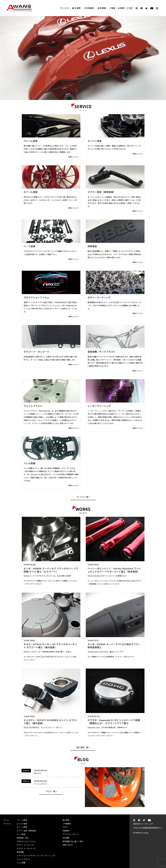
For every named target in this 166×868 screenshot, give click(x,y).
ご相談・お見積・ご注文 (162, 40)
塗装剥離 (20, 852)
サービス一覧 (82, 497)
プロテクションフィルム (26, 841)
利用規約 (66, 831)
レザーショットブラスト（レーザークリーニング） (37, 856)
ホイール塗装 (22, 827)
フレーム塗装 (22, 820)
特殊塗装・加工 (23, 838)
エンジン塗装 (22, 824)
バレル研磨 (21, 863)
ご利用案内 (89, 8)
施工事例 (76, 8)
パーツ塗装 (21, 834)
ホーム (6, 820)
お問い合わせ (68, 845)
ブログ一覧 (50, 791)
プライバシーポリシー (71, 834)
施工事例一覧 (82, 747)
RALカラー (38, 773)
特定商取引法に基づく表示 (73, 841)
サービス (65, 8)
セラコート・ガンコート (26, 848)
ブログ (65, 827)
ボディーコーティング (25, 845)
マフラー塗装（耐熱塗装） (27, 831)
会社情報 (102, 8)
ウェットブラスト (24, 859)
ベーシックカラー (41, 784)
